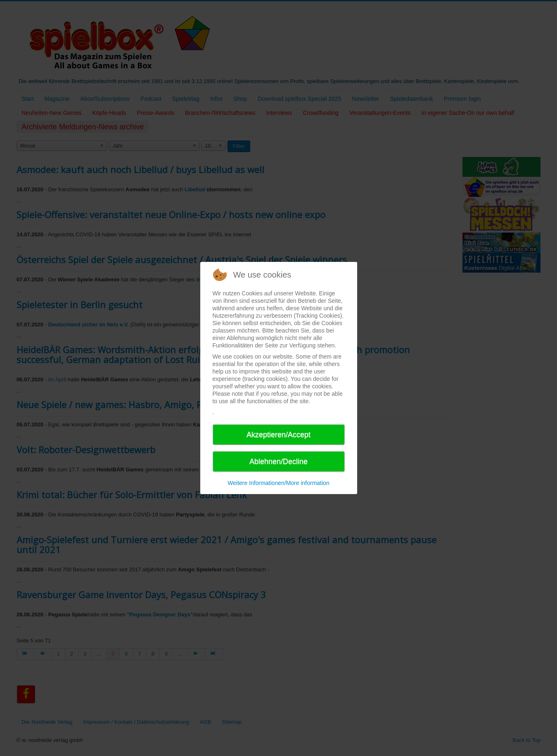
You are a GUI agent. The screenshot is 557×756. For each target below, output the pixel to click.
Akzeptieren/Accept (278, 435)
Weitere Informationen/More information (278, 483)
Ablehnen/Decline (278, 461)
